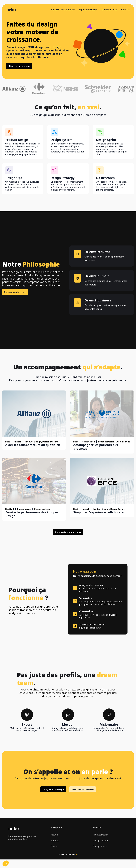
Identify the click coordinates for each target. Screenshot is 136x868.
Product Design (101, 835)
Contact (125, 10)
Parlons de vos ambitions (68, 532)
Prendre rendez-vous (15, 292)
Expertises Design (88, 10)
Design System (100, 841)
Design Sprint (100, 846)
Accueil (54, 835)
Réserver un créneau (19, 66)
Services (55, 841)
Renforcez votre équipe (62, 10)
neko (11, 10)
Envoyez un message (53, 789)
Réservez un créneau (83, 789)
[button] (6, 863)
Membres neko (109, 10)
